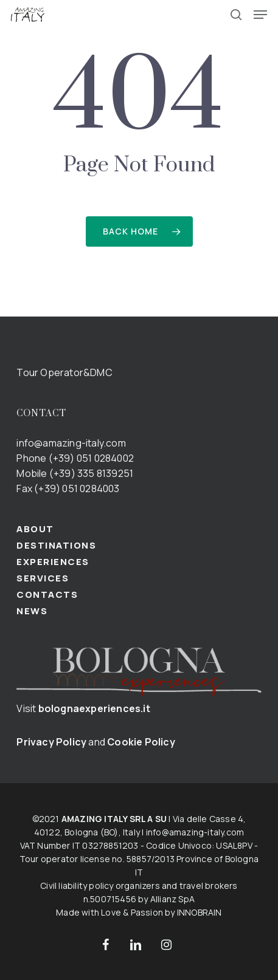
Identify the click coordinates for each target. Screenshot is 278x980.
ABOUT (35, 529)
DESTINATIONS (56, 545)
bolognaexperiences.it (94, 708)
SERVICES (43, 578)
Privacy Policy (51, 742)
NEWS (32, 611)
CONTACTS (47, 595)
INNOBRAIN (200, 912)
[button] (260, 15)
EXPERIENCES (53, 562)
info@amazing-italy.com (71, 443)
